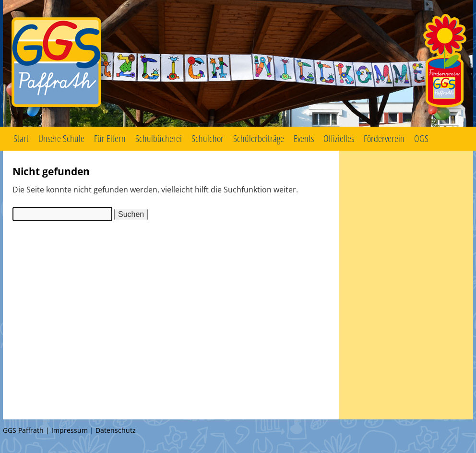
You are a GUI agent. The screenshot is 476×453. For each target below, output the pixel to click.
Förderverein (384, 138)
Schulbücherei (159, 138)
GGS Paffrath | (27, 430)
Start (21, 138)
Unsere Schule (61, 138)
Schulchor (208, 138)
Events (304, 138)
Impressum (70, 430)
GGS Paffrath (238, 63)
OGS (421, 138)
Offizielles (339, 138)
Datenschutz (116, 430)
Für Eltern (110, 138)
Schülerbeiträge (259, 138)
